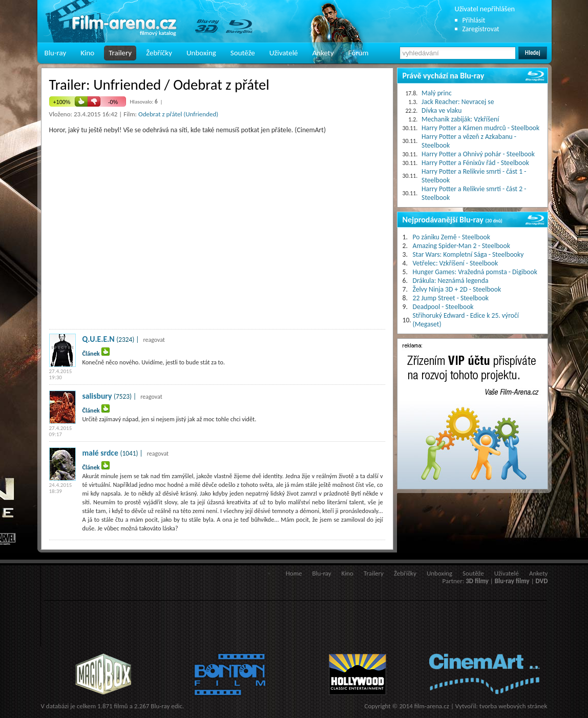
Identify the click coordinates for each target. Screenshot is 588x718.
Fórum (359, 53)
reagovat (154, 340)
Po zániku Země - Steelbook (451, 237)
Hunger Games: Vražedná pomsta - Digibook (475, 272)
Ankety (323, 53)
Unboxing (201, 53)
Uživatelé (284, 53)
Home (294, 573)
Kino (87, 53)
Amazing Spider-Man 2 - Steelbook (461, 246)
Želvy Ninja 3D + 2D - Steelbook (457, 289)
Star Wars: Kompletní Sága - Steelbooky (468, 254)
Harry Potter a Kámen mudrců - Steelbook (480, 128)
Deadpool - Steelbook (443, 307)
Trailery (120, 53)
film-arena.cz (432, 706)
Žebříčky (159, 53)
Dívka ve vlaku (442, 110)
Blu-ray (56, 53)
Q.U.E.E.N (99, 339)
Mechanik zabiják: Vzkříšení (460, 119)
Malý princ (437, 93)
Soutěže (243, 53)
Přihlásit (474, 20)
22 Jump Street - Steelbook (451, 298)
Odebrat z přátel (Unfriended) (178, 114)
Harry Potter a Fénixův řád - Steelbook (475, 163)
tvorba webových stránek (513, 706)
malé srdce (100, 453)
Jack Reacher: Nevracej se (458, 102)
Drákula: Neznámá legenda (451, 281)
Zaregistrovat (481, 29)
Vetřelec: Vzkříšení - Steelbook (456, 263)
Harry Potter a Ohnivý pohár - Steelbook (478, 154)
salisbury (97, 396)
